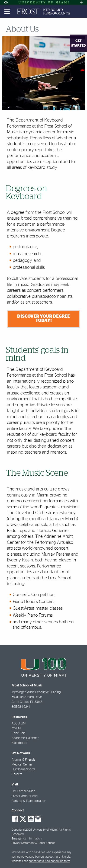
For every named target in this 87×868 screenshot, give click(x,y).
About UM (19, 724)
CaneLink (18, 733)
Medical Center (22, 765)
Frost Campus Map (25, 796)
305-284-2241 (21, 707)
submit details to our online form (49, 861)
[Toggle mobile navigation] (7, 11)
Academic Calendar (25, 738)
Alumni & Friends (23, 760)
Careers (17, 774)
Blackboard (19, 743)
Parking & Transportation (29, 801)
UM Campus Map (23, 791)
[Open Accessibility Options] (6, 2)
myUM (16, 728)
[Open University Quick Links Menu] (81, 2)
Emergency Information (27, 839)
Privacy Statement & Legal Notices (33, 843)
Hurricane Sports (23, 769)
